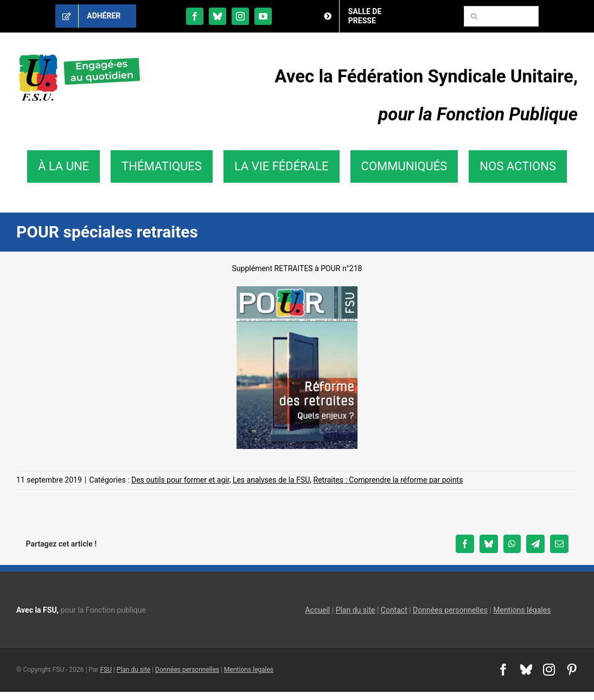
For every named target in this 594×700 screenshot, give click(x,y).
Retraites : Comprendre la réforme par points (388, 480)
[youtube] (263, 16)
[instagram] (240, 16)
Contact (394, 610)
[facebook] (195, 16)
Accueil (318, 610)
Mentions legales (249, 670)
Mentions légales (522, 610)
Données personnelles (450, 610)
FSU (106, 670)
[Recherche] (474, 16)
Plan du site (356, 610)
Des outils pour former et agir (180, 480)
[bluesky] (218, 16)
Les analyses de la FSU (271, 480)
